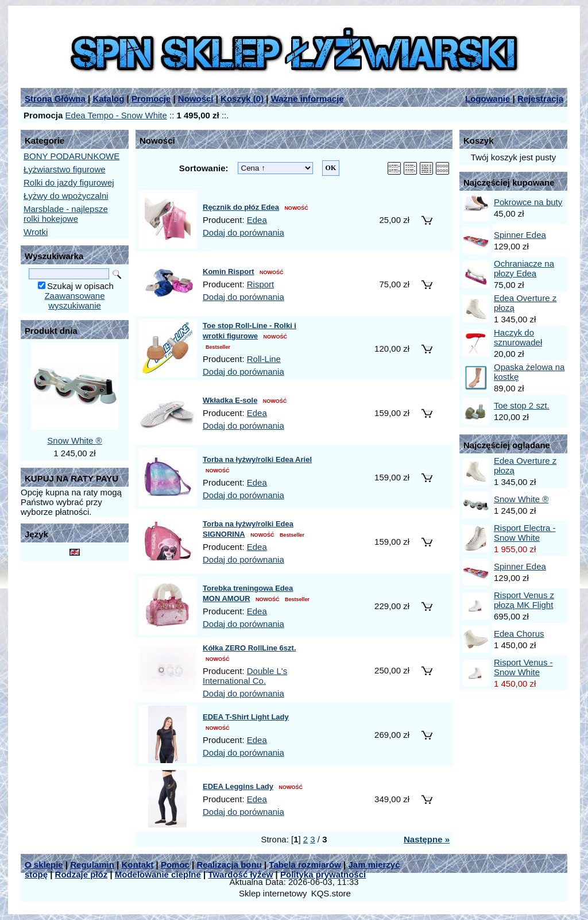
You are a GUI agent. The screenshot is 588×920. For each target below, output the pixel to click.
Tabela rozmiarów (305, 865)
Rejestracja (540, 99)
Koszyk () (242, 99)
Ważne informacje (307, 99)
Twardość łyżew (240, 874)
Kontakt (137, 865)
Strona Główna (55, 99)
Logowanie (488, 99)
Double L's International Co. (245, 676)
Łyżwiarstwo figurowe (65, 169)
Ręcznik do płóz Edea (241, 207)
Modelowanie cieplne (158, 874)
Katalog (108, 99)
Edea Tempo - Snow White (116, 115)
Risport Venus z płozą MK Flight (524, 600)
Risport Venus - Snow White (523, 667)
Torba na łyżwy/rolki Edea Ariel (257, 459)
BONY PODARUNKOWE (71, 156)
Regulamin (92, 865)
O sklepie (44, 865)
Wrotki (36, 232)
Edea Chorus (519, 634)
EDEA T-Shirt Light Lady (246, 717)
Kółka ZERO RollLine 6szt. (249, 648)
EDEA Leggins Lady (238, 786)
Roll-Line (264, 359)
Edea (257, 220)
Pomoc (175, 865)
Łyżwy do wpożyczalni (66, 196)
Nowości (196, 99)
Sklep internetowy (273, 893)
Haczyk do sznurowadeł (518, 337)
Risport (261, 284)
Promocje (151, 99)
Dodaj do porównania (243, 232)
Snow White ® (74, 440)
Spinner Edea (520, 235)
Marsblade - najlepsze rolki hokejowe (66, 214)
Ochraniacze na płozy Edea (524, 268)
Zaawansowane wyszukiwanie (74, 301)
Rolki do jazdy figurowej (69, 182)
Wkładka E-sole (230, 400)
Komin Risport (229, 272)
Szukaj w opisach (80, 286)
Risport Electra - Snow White (525, 533)
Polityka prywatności (323, 874)
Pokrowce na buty (528, 202)
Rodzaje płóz (82, 874)
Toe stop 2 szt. (522, 405)
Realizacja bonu (229, 865)
